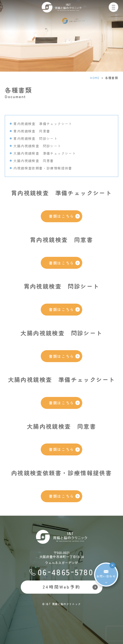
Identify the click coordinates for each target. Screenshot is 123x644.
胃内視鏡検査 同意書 (32, 131)
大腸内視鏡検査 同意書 (33, 161)
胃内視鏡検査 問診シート (35, 138)
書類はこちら (64, 216)
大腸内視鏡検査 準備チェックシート (45, 153)
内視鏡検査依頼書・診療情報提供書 (43, 168)
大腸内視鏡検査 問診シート (37, 146)
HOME (95, 78)
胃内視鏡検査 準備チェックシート (43, 124)
